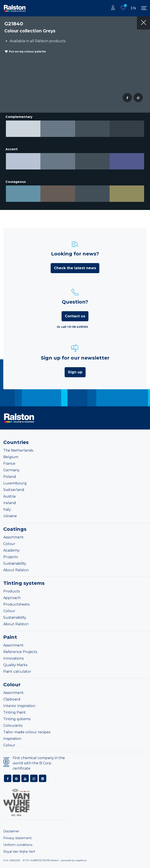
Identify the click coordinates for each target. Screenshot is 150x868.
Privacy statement (17, 838)
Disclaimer (11, 831)
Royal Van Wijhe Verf (19, 852)
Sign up (75, 372)
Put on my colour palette (27, 52)
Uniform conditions (18, 845)
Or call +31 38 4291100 (72, 327)
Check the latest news (75, 268)
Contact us (75, 316)
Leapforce (81, 860)
